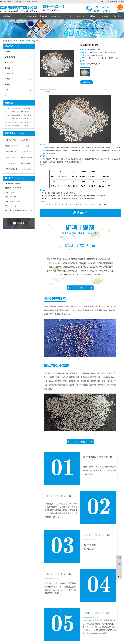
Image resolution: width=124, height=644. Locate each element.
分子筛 (68, 16)
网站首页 (6, 16)
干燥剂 (19, 16)
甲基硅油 (81, 16)
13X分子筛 (26, 146)
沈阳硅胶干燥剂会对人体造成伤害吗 (18, 112)
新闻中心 (105, 16)
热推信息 (103, 2)
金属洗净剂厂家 (11, 152)
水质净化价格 (26, 169)
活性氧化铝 (56, 16)
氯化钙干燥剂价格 (11, 169)
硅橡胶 (93, 16)
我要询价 (87, 82)
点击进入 (120, 11)
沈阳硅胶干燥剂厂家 (11, 146)
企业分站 (109, 2)
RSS (119, 2)
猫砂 (7, 95)
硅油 (7, 90)
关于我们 (118, 16)
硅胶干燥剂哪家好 (11, 140)
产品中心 (22, 41)
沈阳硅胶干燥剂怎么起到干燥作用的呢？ (19, 119)
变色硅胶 (43, 16)
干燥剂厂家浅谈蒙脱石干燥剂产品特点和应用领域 (20, 108)
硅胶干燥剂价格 (26, 140)
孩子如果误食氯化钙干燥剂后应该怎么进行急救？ (20, 122)
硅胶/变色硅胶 (10, 57)
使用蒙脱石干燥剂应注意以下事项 (17, 126)
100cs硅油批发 (26, 152)
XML (123, 2)
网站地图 (115, 2)
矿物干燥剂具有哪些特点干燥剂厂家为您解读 (20, 115)
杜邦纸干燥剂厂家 (26, 157)
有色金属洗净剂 (11, 163)
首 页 (16, 41)
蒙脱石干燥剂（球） (33, 41)
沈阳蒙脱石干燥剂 (26, 163)
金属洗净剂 (31, 16)
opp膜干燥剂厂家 (11, 157)
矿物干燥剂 (9, 62)
